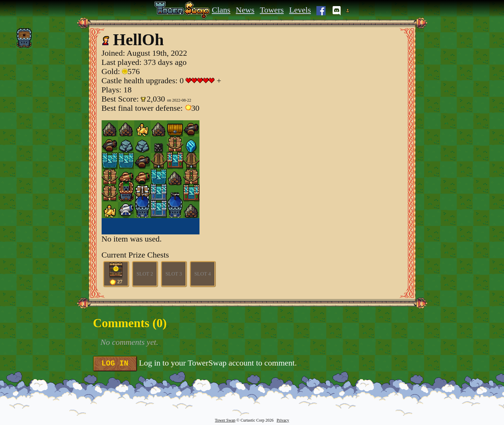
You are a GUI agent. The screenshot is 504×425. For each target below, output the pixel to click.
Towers (272, 10)
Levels (300, 10)
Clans (221, 10)
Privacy (283, 420)
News (245, 10)
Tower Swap (225, 420)
